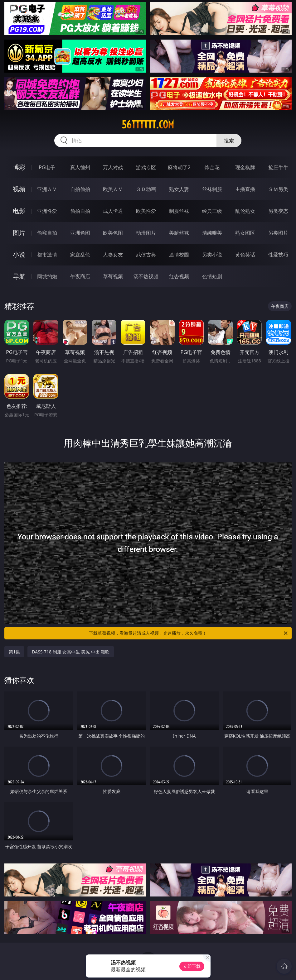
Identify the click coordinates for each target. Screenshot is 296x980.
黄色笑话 (245, 255)
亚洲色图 (80, 233)
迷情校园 (179, 255)
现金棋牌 (245, 167)
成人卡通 (113, 211)
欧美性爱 (146, 211)
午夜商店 (80, 276)
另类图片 (278, 233)
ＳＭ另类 (278, 189)
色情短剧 (212, 276)
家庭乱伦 (80, 255)
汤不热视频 (146, 276)
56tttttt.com (148, 125)
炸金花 (212, 167)
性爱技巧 (278, 255)
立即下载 (192, 966)
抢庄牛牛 (278, 167)
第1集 (14, 652)
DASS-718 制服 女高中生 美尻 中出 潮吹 (71, 652)
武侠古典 (146, 255)
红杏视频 (179, 276)
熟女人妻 (179, 189)
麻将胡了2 (179, 167)
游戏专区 (146, 167)
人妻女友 (113, 255)
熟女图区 (245, 233)
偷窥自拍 (47, 233)
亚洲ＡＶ (47, 189)
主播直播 (245, 189)
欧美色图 (113, 233)
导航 (19, 276)
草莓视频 (113, 276)
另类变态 (278, 211)
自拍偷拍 (80, 189)
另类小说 (212, 255)
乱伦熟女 (245, 211)
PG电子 (47, 167)
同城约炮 (47, 276)
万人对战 (113, 167)
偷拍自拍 (80, 211)
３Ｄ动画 (146, 189)
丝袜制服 (212, 189)
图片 (19, 233)
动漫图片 (146, 233)
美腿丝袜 (179, 233)
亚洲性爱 (47, 211)
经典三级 (212, 211)
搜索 (229, 141)
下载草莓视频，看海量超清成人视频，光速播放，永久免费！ (189, 633)
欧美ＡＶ (113, 189)
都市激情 (47, 255)
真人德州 (80, 167)
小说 (19, 254)
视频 (19, 189)
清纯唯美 (212, 233)
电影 (19, 211)
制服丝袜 (179, 211)
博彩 (19, 167)
